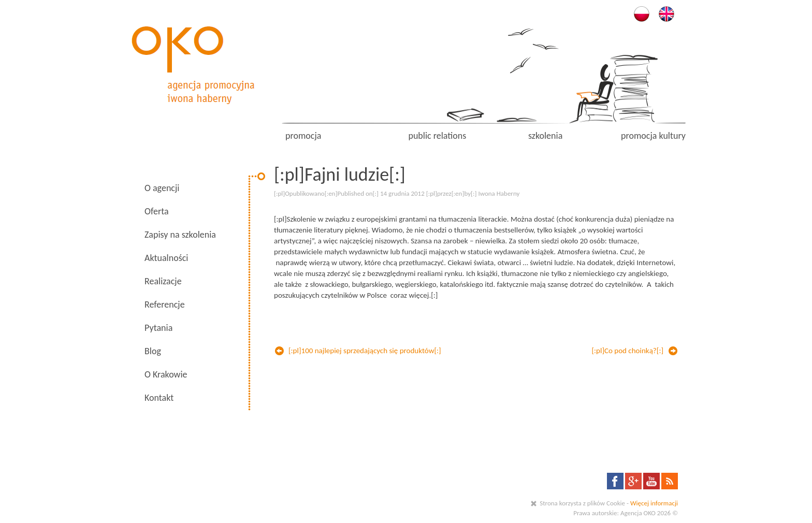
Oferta (157, 211)
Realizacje (163, 281)
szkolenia (545, 136)
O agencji (162, 188)
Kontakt (159, 398)
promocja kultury (653, 136)
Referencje (165, 304)
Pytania (158, 328)
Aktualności (166, 258)
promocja (303, 136)
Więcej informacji (654, 503)
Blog (153, 351)
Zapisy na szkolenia (180, 235)
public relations (437, 136)
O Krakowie (166, 374)
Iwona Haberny (499, 193)
